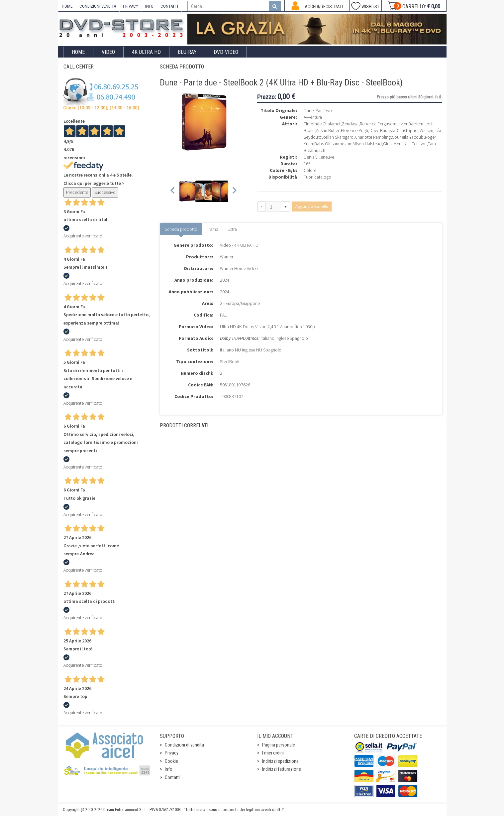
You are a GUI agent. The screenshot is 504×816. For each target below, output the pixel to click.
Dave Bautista (382, 130)
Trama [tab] (212, 229)
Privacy (172, 753)
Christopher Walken (415, 130)
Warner (227, 257)
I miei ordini (273, 753)
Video (108, 52)
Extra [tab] (232, 229)
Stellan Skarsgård (337, 137)
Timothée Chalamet (322, 124)
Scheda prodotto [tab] (181, 229)
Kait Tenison (415, 144)
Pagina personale (279, 745)
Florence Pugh (354, 130)
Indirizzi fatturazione (282, 769)
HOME (67, 6)
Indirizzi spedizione (280, 761)
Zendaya (350, 124)
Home (78, 52)
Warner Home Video (239, 268)
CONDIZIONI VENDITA (98, 6)
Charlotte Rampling (373, 137)
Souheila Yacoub (408, 137)
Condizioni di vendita (184, 745)
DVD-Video (226, 52)
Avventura (313, 117)
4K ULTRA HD (146, 52)
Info (169, 769)
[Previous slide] (173, 191)
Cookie (171, 761)
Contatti (172, 777)
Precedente (77, 192)
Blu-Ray (187, 52)
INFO (149, 6)
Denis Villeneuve (319, 157)
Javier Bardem (410, 124)
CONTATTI (169, 6)
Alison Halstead (367, 144)
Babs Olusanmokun (333, 144)
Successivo (105, 192)
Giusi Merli (393, 144)
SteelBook (230, 361)
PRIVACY (131, 6)
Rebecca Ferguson (377, 124)
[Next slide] (234, 191)
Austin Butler (328, 130)
